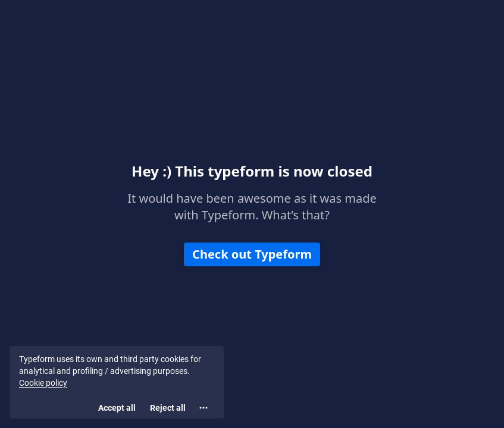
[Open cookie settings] (204, 408)
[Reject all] (168, 408)
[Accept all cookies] (117, 408)
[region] (117, 382)
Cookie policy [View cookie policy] (43, 383)
